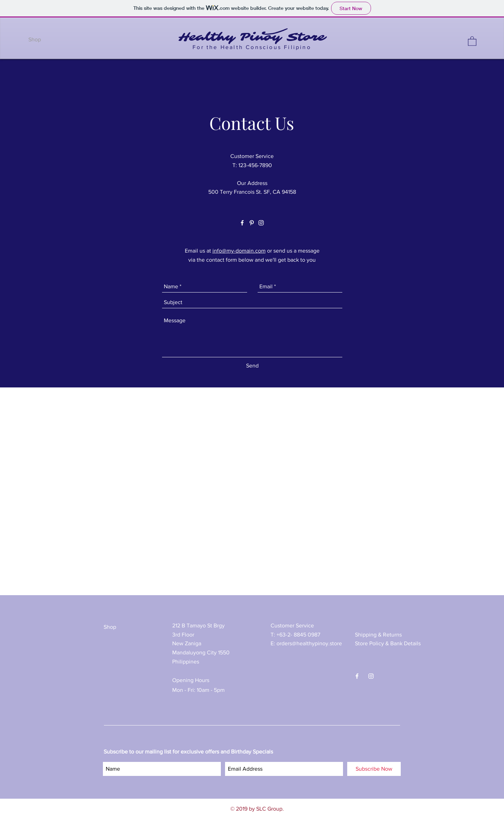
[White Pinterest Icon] (252, 223)
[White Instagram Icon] (261, 223)
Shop (110, 627)
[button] (472, 41)
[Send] (252, 366)
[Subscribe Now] (374, 769)
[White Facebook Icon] (242, 223)
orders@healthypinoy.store (309, 643)
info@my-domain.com (239, 251)
